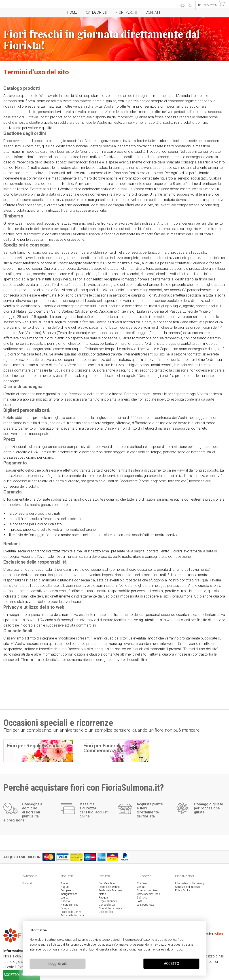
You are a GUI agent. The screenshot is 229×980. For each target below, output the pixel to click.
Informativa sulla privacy (190, 883)
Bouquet (27, 883)
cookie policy (167, 940)
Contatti (154, 12)
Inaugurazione (69, 894)
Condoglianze (107, 905)
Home (72, 12)
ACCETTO (172, 964)
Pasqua (65, 908)
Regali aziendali (108, 901)
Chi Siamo (143, 883)
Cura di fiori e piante (110, 908)
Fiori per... (126, 12)
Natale (103, 894)
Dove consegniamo (148, 890)
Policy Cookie (183, 890)
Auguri (65, 887)
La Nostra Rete (145, 905)
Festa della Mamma (72, 915)
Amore (64, 883)
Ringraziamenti (70, 905)
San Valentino (107, 883)
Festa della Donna (71, 912)
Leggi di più (57, 964)
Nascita (65, 901)
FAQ (139, 901)
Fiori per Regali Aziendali (34, 746)
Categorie (96, 12)
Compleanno (68, 890)
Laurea (64, 898)
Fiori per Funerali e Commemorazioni (104, 748)
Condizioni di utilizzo (187, 887)
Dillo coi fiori (106, 912)
